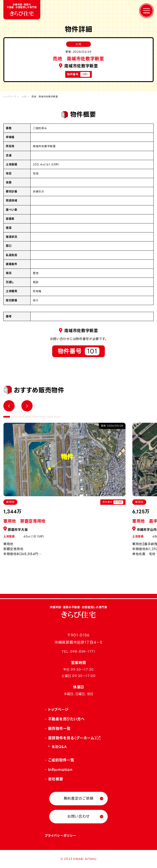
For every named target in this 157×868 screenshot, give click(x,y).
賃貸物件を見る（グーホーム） (72, 738)
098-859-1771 (83, 652)
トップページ (10, 97)
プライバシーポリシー (61, 836)
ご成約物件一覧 (61, 760)
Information (60, 770)
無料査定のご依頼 (79, 798)
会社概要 (56, 779)
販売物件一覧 (59, 729)
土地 (24, 97)
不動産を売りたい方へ (66, 719)
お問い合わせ (78, 816)
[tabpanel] (64, 492)
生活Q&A (59, 747)
